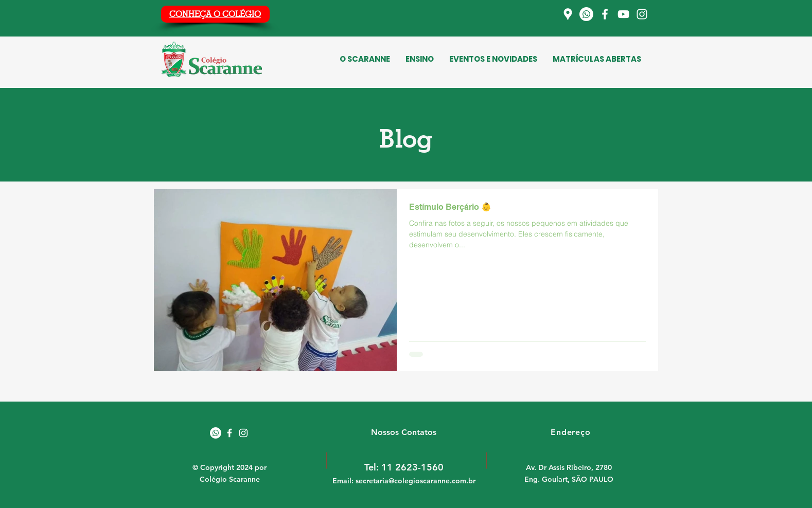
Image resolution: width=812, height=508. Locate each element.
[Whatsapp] (586, 14)
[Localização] (568, 14)
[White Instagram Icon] (243, 433)
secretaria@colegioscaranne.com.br (416, 481)
